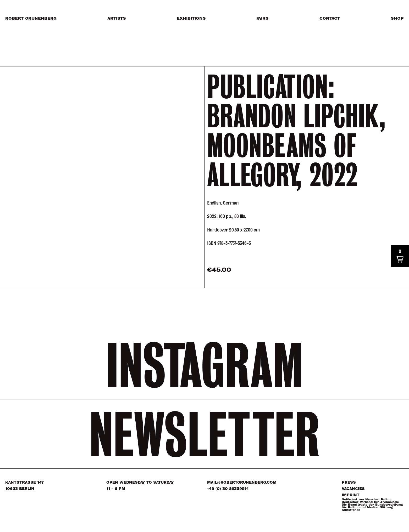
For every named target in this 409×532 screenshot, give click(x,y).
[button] (400, 256)
